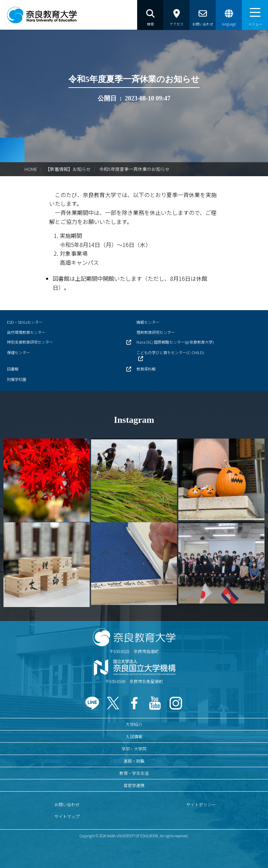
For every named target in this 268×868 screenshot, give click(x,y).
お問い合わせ (67, 804)
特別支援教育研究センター (30, 342)
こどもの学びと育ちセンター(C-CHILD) (170, 352)
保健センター (18, 352)
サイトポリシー (201, 804)
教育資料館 (146, 369)
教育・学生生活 (134, 773)
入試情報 (134, 736)
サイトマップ (67, 816)
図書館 (13, 369)
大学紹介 (134, 724)
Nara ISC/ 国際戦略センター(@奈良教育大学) (175, 342)
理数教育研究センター (156, 332)
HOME (31, 169)
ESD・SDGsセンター (25, 322)
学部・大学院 (134, 749)
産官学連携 (134, 785)
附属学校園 (17, 379)
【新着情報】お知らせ (68, 169)
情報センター (148, 322)
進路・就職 (134, 761)
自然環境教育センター (26, 332)
